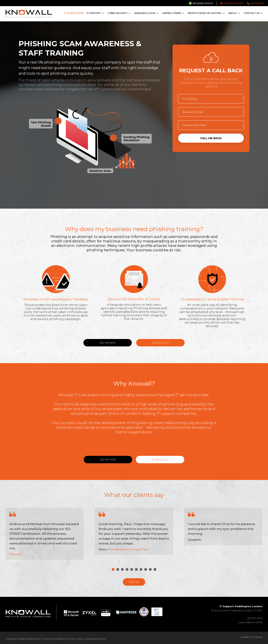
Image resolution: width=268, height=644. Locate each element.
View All (134, 582)
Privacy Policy (75, 639)
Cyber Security (118, 13)
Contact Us (252, 13)
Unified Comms (172, 13)
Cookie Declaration (96, 639)
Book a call (160, 460)
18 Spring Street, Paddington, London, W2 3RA (237, 608)
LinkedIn (245, 637)
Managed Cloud (145, 13)
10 (155, 569)
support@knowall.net (250, 622)
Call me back (211, 138)
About (233, 13)
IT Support (94, 13)
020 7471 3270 (258, 3)
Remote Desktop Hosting (205, 13)
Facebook (257, 637)
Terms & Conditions (55, 639)
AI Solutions (73, 13)
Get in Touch (161, 343)
